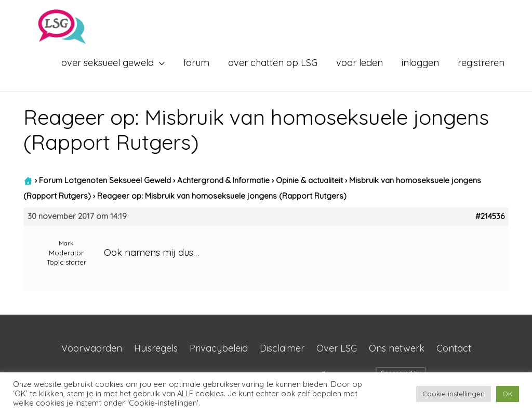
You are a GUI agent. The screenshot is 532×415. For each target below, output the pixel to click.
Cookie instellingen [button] (454, 394)
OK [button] (508, 394)
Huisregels (156, 348)
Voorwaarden (92, 348)
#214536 (490, 216)
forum (196, 63)
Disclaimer (282, 348)
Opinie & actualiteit (309, 180)
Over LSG (337, 348)
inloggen (420, 63)
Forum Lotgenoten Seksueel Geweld (105, 180)
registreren (481, 63)
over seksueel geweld (108, 63)
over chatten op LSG (273, 63)
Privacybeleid (219, 348)
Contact (454, 348)
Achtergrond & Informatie (223, 180)
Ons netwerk (397, 348)
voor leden (360, 63)
